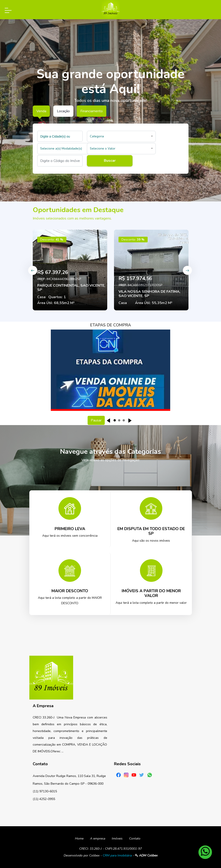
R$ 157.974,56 (135, 278)
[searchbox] (61, 136)
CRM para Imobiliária (117, 855)
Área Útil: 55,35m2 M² (154, 303)
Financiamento (92, 111)
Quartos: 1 (57, 297)
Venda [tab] (41, 111)
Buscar (110, 161)
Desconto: (52, 240)
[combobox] (60, 136)
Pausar (96, 420)
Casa (41, 297)
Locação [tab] (63, 111)
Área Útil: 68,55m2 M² (56, 303)
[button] (121, 136)
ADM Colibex (146, 855)
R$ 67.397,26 (53, 272)
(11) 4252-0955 (44, 799)
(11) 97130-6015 (45, 791)
